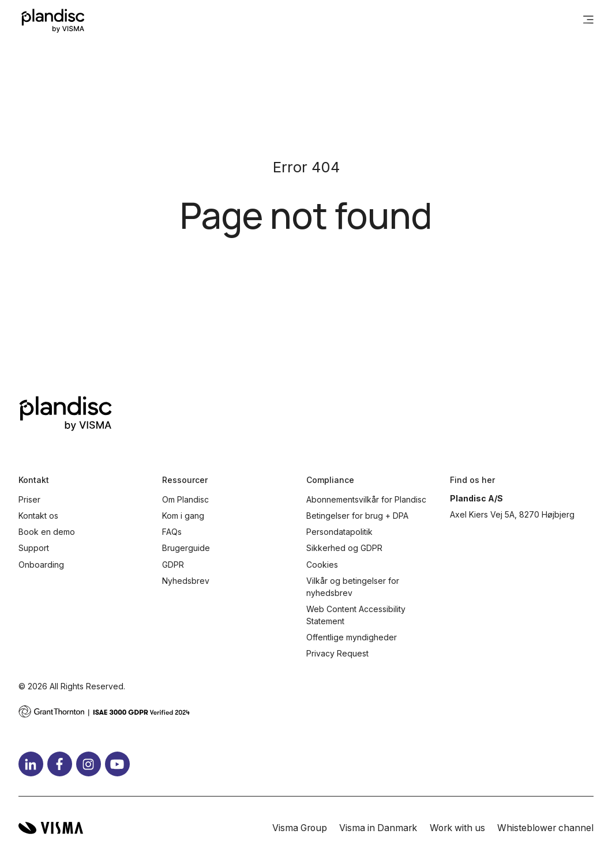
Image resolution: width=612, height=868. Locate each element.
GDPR (173, 565)
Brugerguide (186, 548)
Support (34, 548)
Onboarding (41, 565)
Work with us (457, 828)
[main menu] (588, 21)
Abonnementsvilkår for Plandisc (366, 499)
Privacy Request (337, 653)
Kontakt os (38, 516)
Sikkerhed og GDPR (344, 548)
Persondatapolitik (339, 532)
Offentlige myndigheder (352, 637)
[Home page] (53, 21)
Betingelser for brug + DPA (357, 516)
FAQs (172, 532)
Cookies (322, 565)
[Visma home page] (51, 828)
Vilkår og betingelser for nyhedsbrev (353, 587)
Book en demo (47, 532)
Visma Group (300, 828)
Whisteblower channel (545, 828)
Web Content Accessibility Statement (356, 615)
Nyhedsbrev (186, 581)
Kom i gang (183, 516)
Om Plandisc (185, 499)
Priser (29, 499)
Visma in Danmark (378, 828)
